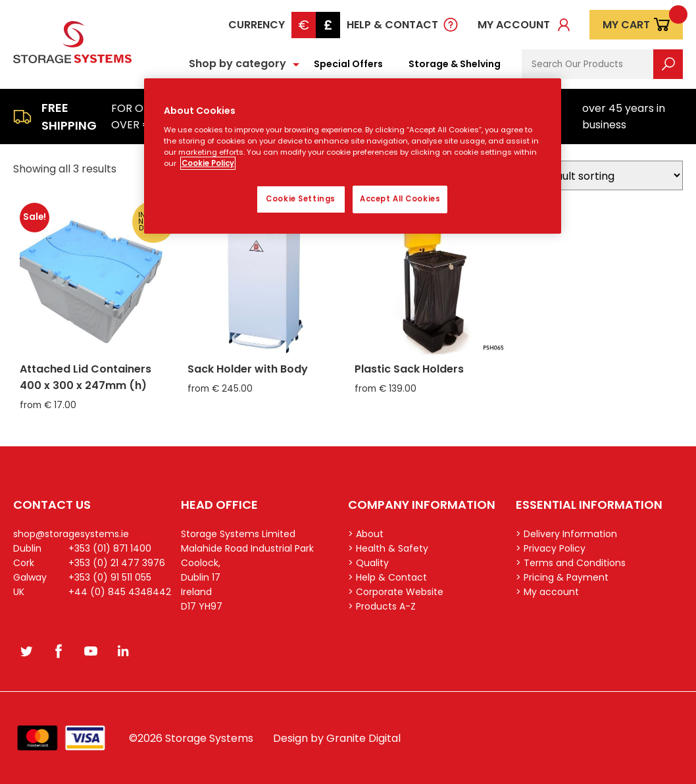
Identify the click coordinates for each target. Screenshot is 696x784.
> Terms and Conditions (571, 563)
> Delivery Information (566, 534)
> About (366, 534)
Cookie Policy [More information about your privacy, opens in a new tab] (208, 163)
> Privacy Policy (551, 548)
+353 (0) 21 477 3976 (117, 563)
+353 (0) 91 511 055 (110, 577)
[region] (353, 156)
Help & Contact (392, 25)
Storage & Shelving (455, 64)
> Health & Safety (388, 548)
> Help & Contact (387, 577)
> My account (547, 592)
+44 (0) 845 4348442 (120, 592)
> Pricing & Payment (562, 577)
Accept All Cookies (400, 199)
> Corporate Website (396, 592)
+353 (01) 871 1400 (110, 548)
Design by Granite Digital (337, 738)
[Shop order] (605, 175)
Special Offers (348, 64)
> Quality (368, 563)
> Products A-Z (382, 606)
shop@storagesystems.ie (71, 534)
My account (514, 25)
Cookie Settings (301, 199)
